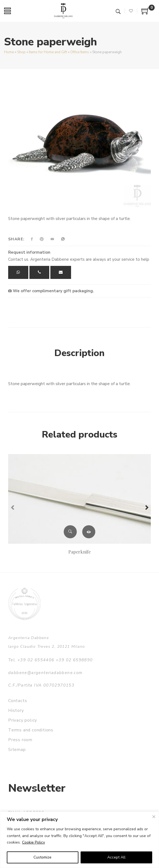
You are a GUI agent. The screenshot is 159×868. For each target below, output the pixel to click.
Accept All (116, 857)
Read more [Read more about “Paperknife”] (89, 532)
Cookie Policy (33, 842)
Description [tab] (79, 353)
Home (9, 52)
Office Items (80, 52)
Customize (42, 857)
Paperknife (79, 552)
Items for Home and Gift (48, 52)
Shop (21, 52)
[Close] (154, 817)
